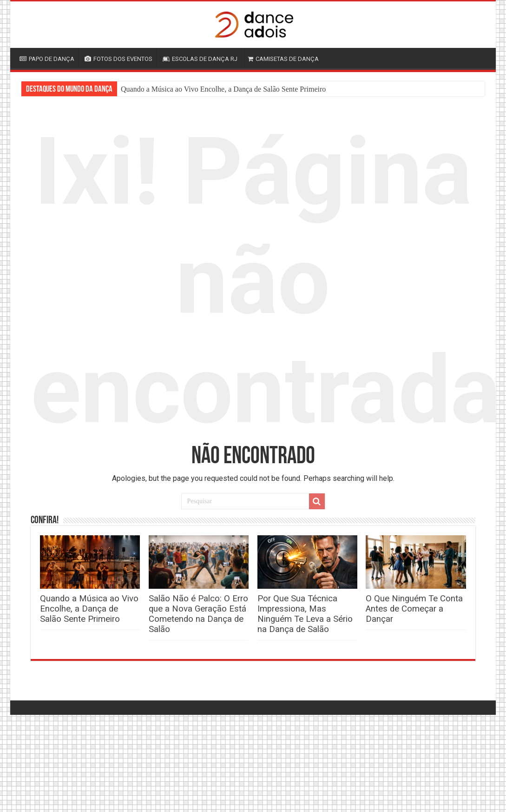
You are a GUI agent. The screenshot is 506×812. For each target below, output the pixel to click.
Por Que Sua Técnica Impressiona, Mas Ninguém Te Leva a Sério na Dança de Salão (305, 614)
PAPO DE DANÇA (47, 59)
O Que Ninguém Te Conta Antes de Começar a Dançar (414, 609)
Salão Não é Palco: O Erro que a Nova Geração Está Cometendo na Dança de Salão (198, 614)
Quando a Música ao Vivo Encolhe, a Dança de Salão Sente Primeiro (223, 89)
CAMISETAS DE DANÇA (283, 59)
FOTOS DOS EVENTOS (118, 59)
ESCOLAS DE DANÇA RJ (200, 59)
